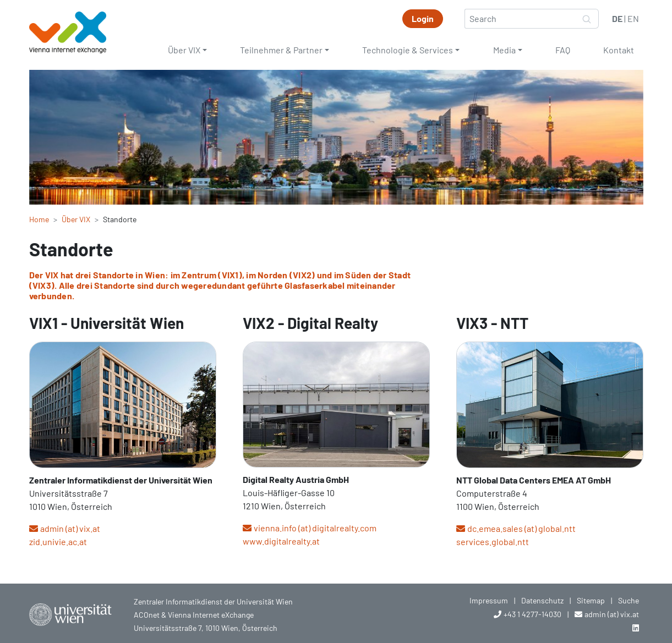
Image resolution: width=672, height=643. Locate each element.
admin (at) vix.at (70, 528)
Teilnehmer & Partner (281, 50)
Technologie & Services (408, 50)
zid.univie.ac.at (58, 542)
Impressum (489, 600)
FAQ (563, 50)
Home (39, 219)
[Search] (520, 19)
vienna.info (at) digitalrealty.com (315, 528)
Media (504, 50)
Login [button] (423, 18)
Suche (629, 600)
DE (617, 18)
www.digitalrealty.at (281, 541)
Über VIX (184, 50)
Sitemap (591, 600)
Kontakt (619, 50)
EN (633, 18)
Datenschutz (542, 600)
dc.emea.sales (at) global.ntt (521, 528)
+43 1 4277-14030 (532, 614)
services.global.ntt (493, 542)
